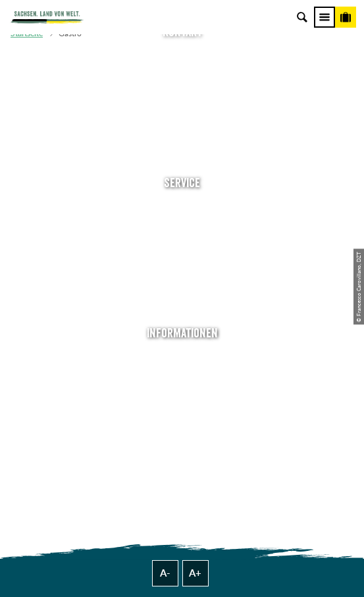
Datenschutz (182, 416)
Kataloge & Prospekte (182, 285)
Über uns (182, 358)
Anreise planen (182, 208)
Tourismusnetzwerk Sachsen (182, 435)
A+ (195, 573)
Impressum (182, 396)
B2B (182, 266)
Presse (182, 246)
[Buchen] (346, 17)
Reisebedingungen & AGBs (182, 454)
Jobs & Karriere (182, 377)
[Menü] (325, 17)
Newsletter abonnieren (182, 227)
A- (165, 573)
